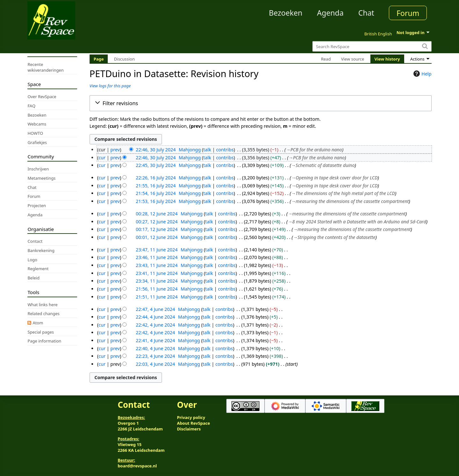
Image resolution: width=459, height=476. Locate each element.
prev (115, 150)
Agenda (330, 13)
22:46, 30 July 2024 (156, 150)
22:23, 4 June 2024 (155, 356)
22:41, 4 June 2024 (155, 340)
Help (422, 74)
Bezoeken (286, 13)
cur (102, 158)
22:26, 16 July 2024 (156, 178)
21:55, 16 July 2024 (156, 186)
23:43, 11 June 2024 (157, 265)
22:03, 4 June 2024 (155, 364)
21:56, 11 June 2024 (157, 289)
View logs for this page (110, 86)
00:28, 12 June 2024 (157, 214)
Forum (408, 13)
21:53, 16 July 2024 (156, 201)
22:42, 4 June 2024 (155, 325)
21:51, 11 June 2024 (157, 297)
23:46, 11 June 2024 (157, 257)
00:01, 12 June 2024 (157, 237)
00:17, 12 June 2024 (157, 229)
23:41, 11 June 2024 (157, 273)
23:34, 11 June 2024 (157, 281)
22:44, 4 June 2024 (155, 317)
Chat (366, 13)
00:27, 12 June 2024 (157, 222)
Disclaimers (189, 429)
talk (207, 150)
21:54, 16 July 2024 (156, 193)
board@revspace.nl (137, 466)
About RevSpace (193, 423)
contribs (225, 150)
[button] (261, 103)
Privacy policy (191, 417)
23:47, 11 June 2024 (157, 250)
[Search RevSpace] (372, 46)
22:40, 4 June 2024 (155, 348)
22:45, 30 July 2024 (156, 165)
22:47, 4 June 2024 (155, 309)
